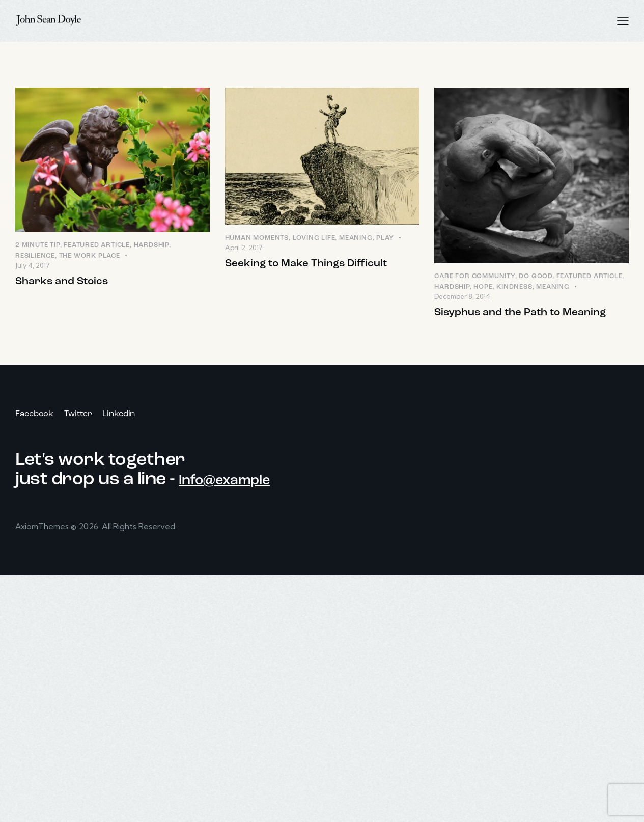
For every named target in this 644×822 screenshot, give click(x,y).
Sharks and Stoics (65, 283)
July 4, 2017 (33, 266)
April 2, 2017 (244, 249)
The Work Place (90, 256)
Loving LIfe (314, 239)
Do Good (536, 277)
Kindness (514, 287)
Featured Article (97, 246)
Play (385, 239)
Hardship (151, 246)
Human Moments (257, 239)
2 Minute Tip (38, 246)
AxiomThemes (44, 529)
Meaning (356, 239)
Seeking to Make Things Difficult (311, 265)
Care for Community (474, 277)
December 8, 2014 (462, 297)
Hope (483, 287)
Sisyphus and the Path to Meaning (526, 314)
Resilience (35, 256)
